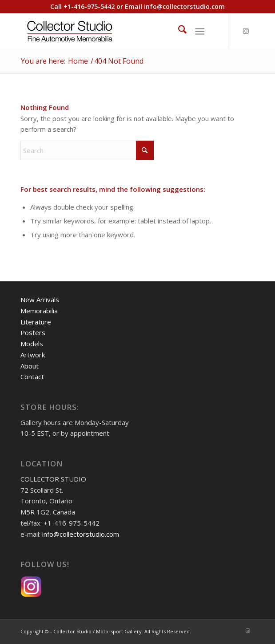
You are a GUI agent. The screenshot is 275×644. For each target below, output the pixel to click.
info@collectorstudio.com (184, 6)
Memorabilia (39, 311)
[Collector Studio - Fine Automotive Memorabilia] (114, 31)
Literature (36, 322)
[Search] (178, 31)
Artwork (33, 355)
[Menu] (200, 31)
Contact (32, 377)
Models (32, 344)
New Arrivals (40, 300)
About (30, 366)
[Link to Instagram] (246, 31)
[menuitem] (178, 31)
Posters (33, 332)
